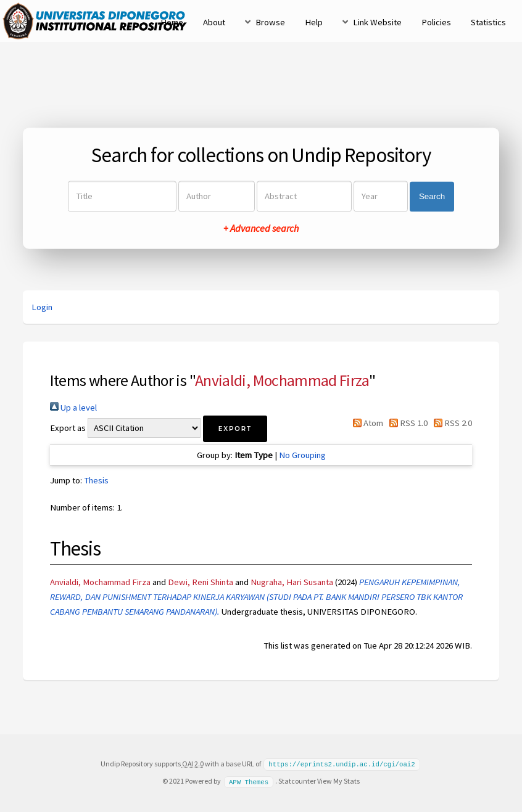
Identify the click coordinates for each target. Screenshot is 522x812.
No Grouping (302, 455)
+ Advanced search (261, 229)
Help (314, 22)
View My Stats (338, 780)
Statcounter (297, 780)
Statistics (488, 22)
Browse (270, 22)
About (214, 22)
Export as (68, 428)
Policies (436, 22)
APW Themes (249, 781)
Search (432, 196)
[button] (235, 429)
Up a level (73, 408)
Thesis (96, 480)
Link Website (377, 22)
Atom (365, 423)
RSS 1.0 (406, 423)
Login (42, 307)
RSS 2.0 (451, 423)
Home (172, 22)
